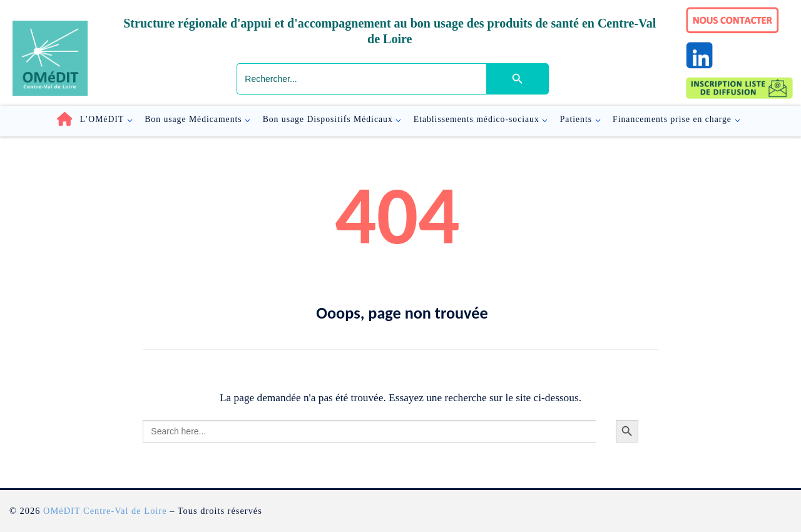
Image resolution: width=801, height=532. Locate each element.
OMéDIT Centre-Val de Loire (105, 511)
